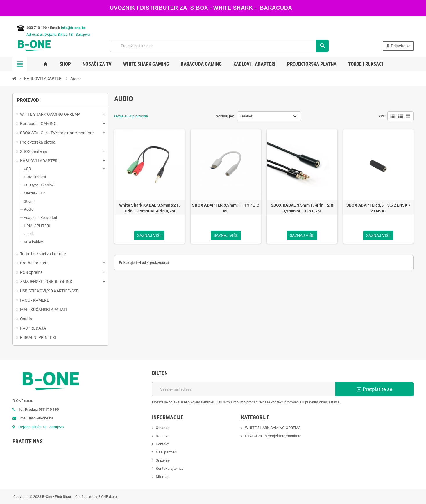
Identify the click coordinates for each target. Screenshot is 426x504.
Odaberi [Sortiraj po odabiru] (247, 116)
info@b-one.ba (73, 28)
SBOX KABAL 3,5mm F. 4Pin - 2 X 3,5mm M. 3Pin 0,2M (302, 208)
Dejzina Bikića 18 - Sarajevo (41, 427)
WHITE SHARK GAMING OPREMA (273, 428)
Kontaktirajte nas (170, 468)
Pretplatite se (374, 389)
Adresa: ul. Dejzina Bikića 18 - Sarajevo (51, 34)
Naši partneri (166, 452)
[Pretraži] (219, 46)
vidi (382, 116)
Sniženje (163, 460)
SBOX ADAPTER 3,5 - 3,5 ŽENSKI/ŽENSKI (378, 208)
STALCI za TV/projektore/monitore (273, 436)
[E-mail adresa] (244, 389)
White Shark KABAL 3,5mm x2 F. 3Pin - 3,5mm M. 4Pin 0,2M (150, 208)
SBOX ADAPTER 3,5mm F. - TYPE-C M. (226, 208)
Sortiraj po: (225, 116)
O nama (162, 428)
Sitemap (163, 477)
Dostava (163, 436)
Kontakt (162, 444)
